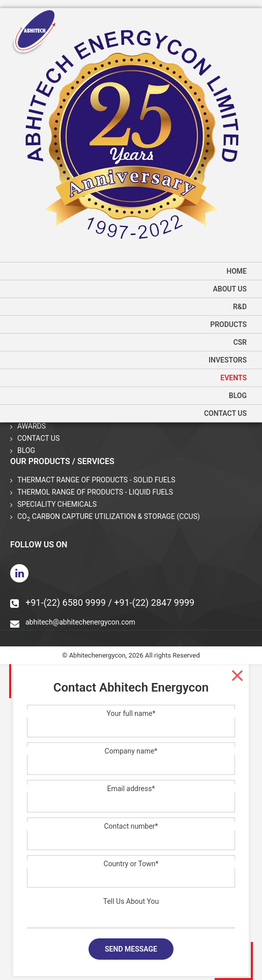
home (237, 271)
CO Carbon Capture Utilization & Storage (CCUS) (109, 517)
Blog (238, 396)
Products (228, 324)
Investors (228, 360)
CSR (240, 342)
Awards (32, 426)
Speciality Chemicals (57, 504)
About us (230, 289)
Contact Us (225, 413)
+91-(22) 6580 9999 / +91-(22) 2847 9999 (102, 602)
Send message (131, 949)
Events (234, 378)
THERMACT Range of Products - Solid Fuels (96, 480)
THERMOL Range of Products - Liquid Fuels (95, 492)
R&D (240, 307)
